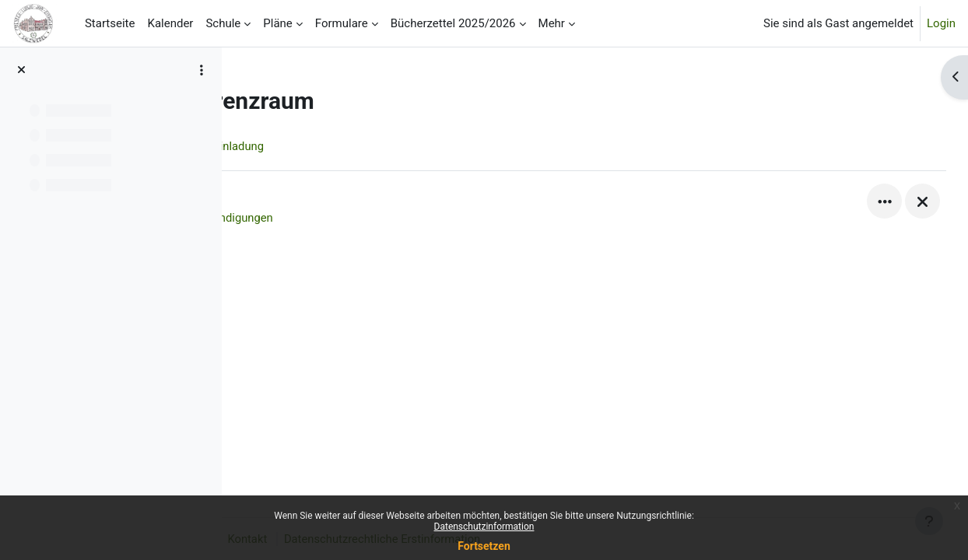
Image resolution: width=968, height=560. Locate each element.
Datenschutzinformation (484, 527)
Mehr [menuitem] (552, 23)
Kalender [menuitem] (170, 23)
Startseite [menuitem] (110, 23)
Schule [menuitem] (223, 23)
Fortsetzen (484, 546)
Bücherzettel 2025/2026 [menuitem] (453, 23)
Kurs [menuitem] (276, 146)
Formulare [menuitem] (342, 23)
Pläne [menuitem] (278, 23)
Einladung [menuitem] (338, 146)
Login (941, 23)
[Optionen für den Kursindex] (202, 70)
